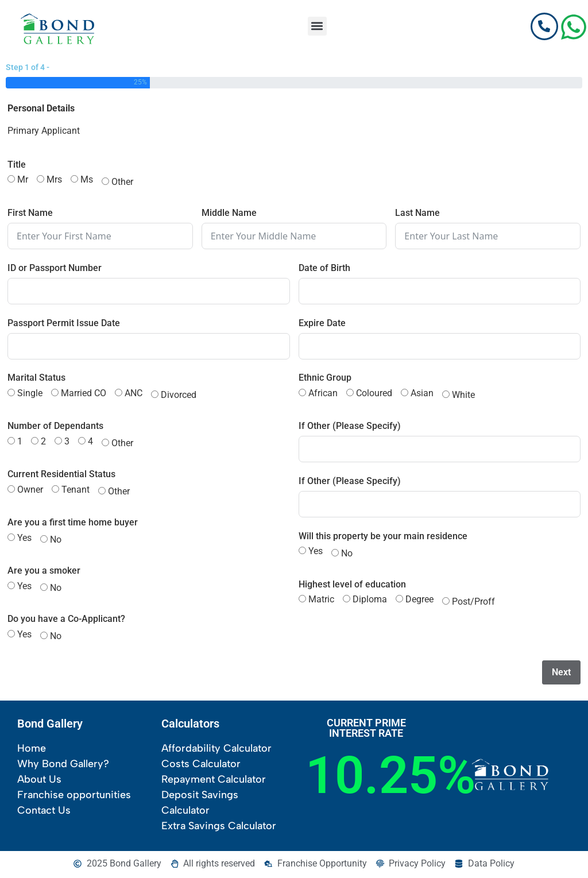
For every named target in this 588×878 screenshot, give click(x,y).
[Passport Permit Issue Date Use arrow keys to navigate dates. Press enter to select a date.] (149, 348)
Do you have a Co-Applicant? (66, 621)
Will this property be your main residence (383, 538)
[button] (317, 26)
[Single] (11, 395)
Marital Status (36, 380)
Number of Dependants (55, 428)
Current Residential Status (61, 476)
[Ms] (74, 181)
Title (17, 167)
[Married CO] (55, 395)
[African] (302, 395)
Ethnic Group (325, 380)
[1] (11, 443)
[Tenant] (55, 491)
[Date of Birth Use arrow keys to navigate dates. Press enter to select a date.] (440, 293)
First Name (30, 215)
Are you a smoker (44, 573)
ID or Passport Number (55, 270)
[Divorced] (155, 397)
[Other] (105, 183)
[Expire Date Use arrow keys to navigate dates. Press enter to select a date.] (440, 348)
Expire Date (322, 325)
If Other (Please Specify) (350, 428)
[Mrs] (40, 181)
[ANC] (119, 395)
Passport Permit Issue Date (64, 325)
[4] (82, 443)
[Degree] (399, 601)
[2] (35, 443)
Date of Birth (324, 270)
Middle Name (229, 215)
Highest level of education (352, 587)
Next (561, 674)
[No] (44, 541)
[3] (58, 443)
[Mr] (11, 181)
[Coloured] (350, 395)
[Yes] (11, 539)
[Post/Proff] (446, 603)
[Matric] (302, 601)
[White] (446, 397)
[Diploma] (347, 601)
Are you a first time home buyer (73, 525)
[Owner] (11, 491)
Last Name (417, 215)
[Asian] (405, 395)
